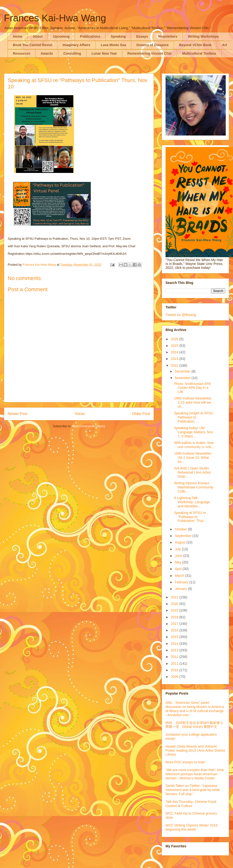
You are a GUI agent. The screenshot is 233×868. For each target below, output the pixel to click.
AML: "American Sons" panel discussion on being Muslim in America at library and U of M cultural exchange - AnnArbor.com (195, 709)
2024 (175, 352)
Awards (47, 53)
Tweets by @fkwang (181, 315)
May (178, 562)
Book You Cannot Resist (33, 45)
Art (225, 45)
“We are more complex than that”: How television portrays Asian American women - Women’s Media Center (195, 774)
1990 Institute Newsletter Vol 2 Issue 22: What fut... (193, 458)
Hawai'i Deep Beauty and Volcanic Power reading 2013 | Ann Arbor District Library (195, 750)
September (183, 536)
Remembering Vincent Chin (150, 53)
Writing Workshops (203, 36)
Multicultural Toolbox (199, 53)
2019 (175, 610)
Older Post (141, 414)
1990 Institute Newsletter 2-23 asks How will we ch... (193, 402)
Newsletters (168, 36)
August (180, 542)
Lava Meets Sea (113, 45)
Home (18, 36)
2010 (175, 670)
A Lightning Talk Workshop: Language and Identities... (192, 502)
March (180, 576)
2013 (175, 650)
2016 (175, 630)
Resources (22, 53)
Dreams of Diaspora (152, 45)
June (179, 556)
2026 (175, 339)
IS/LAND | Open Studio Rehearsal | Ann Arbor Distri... (192, 472)
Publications (90, 36)
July (178, 549)
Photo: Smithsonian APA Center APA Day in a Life (192, 388)
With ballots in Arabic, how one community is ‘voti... (194, 445)
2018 (175, 617)
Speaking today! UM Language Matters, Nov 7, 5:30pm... (194, 432)
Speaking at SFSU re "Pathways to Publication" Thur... (190, 517)
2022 (175, 366)
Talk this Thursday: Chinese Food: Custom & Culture (191, 804)
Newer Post (18, 414)
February (182, 582)
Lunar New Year (104, 53)
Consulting (72, 53)
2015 (175, 637)
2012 (175, 657)
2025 (175, 346)
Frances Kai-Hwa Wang (55, 18)
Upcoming (61, 36)
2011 (175, 664)
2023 (175, 359)
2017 (175, 624)
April (179, 569)
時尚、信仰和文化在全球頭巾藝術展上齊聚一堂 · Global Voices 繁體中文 (194, 725)
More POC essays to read (185, 762)
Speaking (118, 36)
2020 (175, 604)
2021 (175, 597)
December (183, 371)
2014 (175, 644)
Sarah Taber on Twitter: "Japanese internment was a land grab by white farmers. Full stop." (193, 790)
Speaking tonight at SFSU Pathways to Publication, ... (194, 417)
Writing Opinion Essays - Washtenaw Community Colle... (194, 487)
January (181, 589)
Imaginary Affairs (76, 45)
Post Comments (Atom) (88, 426)
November (183, 378)
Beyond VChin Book (196, 45)
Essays (142, 36)
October (181, 529)
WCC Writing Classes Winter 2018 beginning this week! (191, 827)
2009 (175, 677)
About (38, 36)
